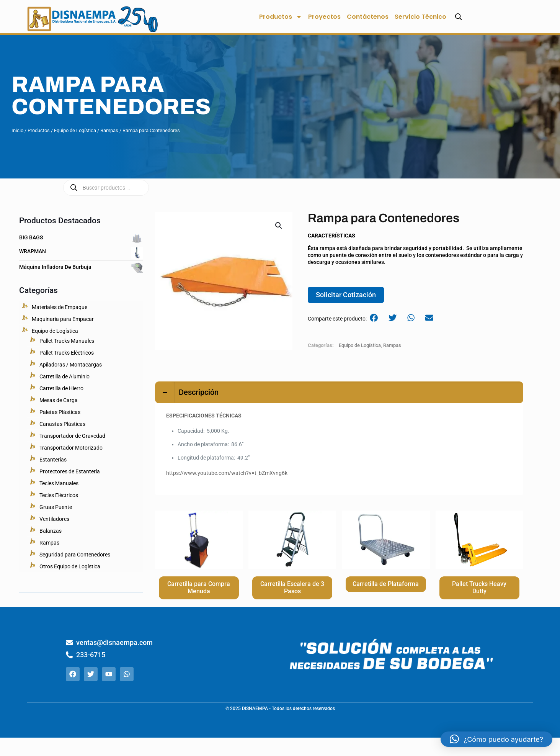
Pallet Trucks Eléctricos (67, 353)
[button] (279, 226)
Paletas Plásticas (60, 412)
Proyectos (324, 17)
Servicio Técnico (420, 17)
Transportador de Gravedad (72, 436)
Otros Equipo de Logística (70, 566)
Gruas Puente (56, 507)
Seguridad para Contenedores (75, 555)
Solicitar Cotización (346, 296)
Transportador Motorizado (71, 448)
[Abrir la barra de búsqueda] (459, 17)
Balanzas (51, 531)
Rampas (109, 130)
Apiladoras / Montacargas (71, 365)
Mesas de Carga (59, 400)
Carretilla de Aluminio (64, 376)
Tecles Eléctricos (59, 495)
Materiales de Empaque (60, 307)
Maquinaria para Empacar (63, 319)
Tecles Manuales (59, 483)
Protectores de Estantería (70, 471)
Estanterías (53, 460)
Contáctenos (368, 17)
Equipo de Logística (75, 130)
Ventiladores (54, 519)
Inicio (17, 130)
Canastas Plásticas (62, 424)
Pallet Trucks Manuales (67, 341)
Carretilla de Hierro (61, 388)
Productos (281, 17)
